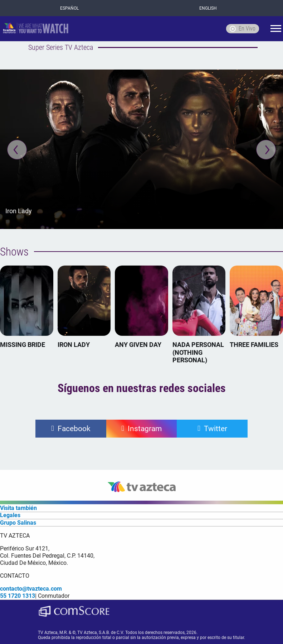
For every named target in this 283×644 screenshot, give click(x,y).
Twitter (216, 429)
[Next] (266, 150)
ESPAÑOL (69, 8)
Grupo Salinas (18, 523)
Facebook (74, 429)
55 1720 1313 (18, 596)
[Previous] (17, 150)
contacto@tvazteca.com (31, 589)
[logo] (36, 29)
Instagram (145, 429)
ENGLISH (208, 8)
